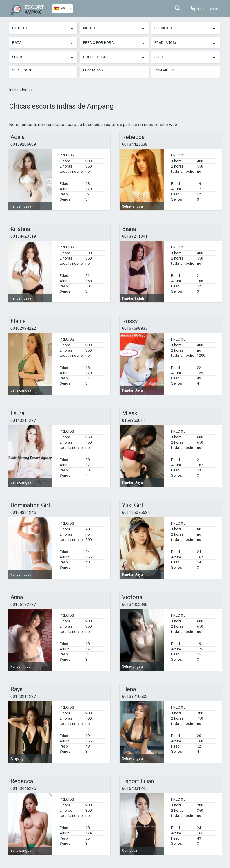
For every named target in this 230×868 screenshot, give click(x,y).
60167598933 (135, 328)
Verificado (22, 70)
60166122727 (23, 604)
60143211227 (23, 420)
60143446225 (23, 788)
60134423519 (23, 236)
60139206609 (23, 144)
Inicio (14, 90)
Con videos (165, 70)
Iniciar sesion (206, 8)
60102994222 (23, 328)
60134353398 (135, 604)
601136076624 (136, 512)
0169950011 (134, 420)
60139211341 (135, 236)
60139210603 (135, 696)
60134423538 (135, 144)
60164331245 (23, 512)
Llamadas (93, 70)
